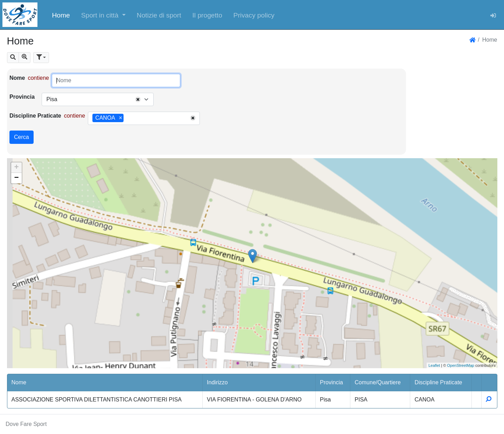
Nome (17, 78)
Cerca (22, 137)
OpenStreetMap (461, 365)
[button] (103, 15)
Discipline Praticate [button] (438, 382)
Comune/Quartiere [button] (378, 382)
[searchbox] (128, 118)
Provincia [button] (331, 382)
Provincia (22, 97)
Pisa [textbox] (52, 99)
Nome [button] (19, 382)
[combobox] (98, 99)
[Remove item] (121, 118)
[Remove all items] (138, 99)
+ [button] (16, 168)
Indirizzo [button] (217, 382)
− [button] (16, 178)
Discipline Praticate (35, 116)
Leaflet (434, 365)
